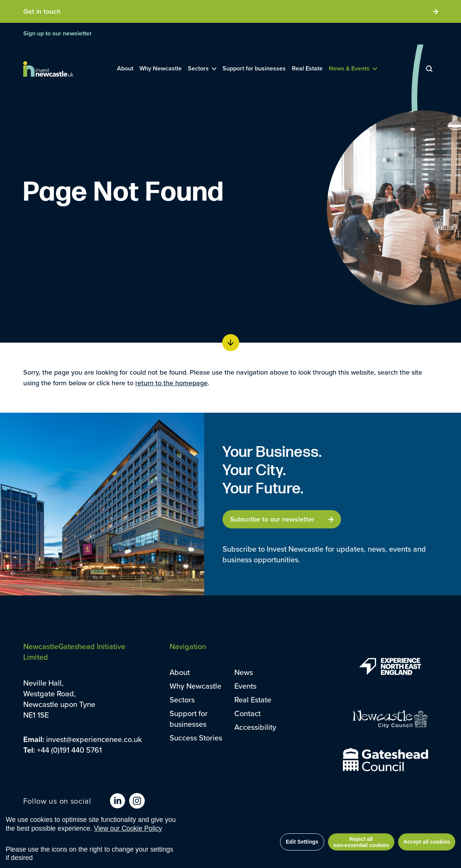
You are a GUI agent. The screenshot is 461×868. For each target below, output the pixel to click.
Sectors (182, 700)
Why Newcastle (195, 686)
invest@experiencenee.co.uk (94, 739)
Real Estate (253, 700)
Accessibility (255, 727)
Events (245, 686)
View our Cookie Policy (128, 828)
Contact (247, 713)
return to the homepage (171, 383)
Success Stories (196, 738)
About (180, 672)
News (244, 672)
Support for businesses (189, 719)
